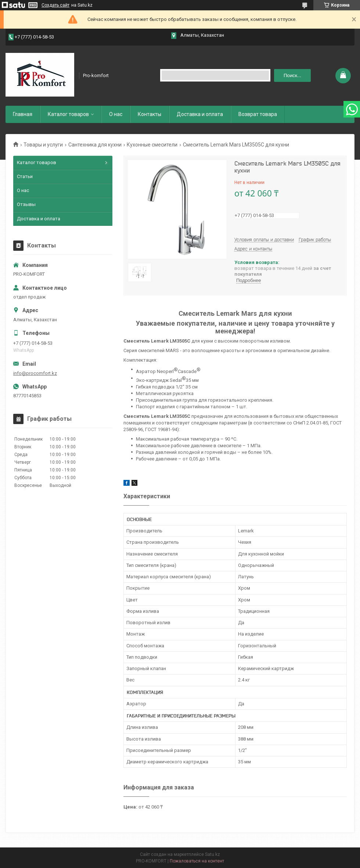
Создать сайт (55, 5)
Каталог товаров (68, 114)
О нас (116, 114)
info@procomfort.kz (35, 373)
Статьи (25, 176)
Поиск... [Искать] (292, 75)
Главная (23, 114)
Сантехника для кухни (95, 145)
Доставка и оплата (200, 114)
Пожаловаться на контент (197, 861)
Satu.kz (213, 854)
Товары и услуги (43, 145)
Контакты (150, 114)
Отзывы (26, 204)
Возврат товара (258, 114)
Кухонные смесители (152, 145)
